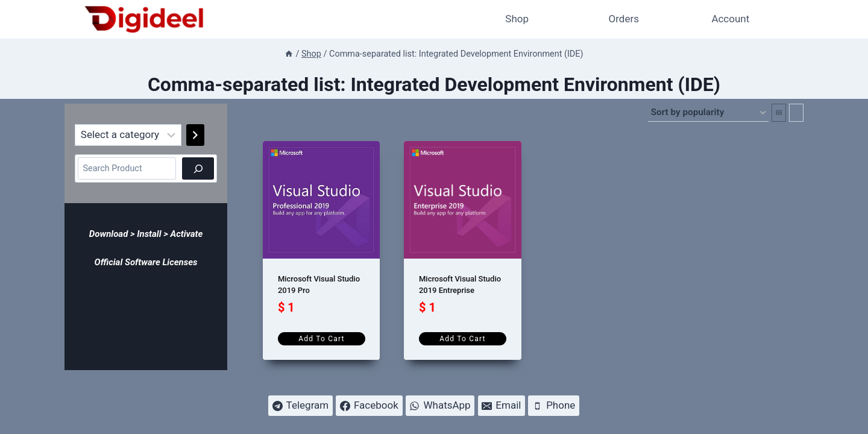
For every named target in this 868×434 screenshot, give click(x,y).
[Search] (198, 168)
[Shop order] (708, 113)
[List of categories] (128, 135)
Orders (624, 19)
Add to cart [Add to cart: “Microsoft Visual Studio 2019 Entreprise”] (462, 339)
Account (730, 19)
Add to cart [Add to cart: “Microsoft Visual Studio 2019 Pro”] (321, 339)
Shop (517, 19)
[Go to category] (195, 135)
